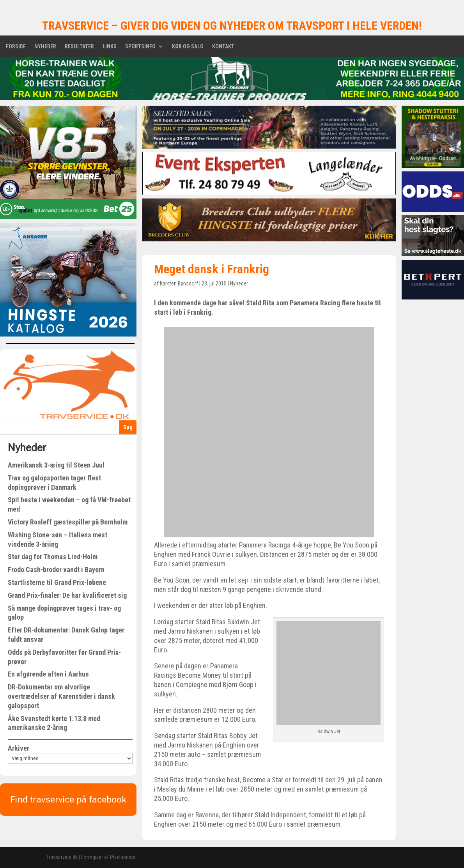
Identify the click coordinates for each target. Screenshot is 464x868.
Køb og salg (188, 47)
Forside (16, 47)
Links (110, 47)
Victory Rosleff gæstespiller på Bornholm (68, 522)
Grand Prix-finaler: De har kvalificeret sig (67, 595)
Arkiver (19, 748)
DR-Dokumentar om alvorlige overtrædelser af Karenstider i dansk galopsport (61, 696)
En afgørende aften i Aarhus (48, 674)
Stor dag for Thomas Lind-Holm (53, 557)
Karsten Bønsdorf (179, 283)
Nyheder (45, 47)
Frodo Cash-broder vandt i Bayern (56, 570)
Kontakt (223, 47)
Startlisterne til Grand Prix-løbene (57, 582)
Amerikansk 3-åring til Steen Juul (56, 465)
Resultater (79, 47)
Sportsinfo (140, 47)
